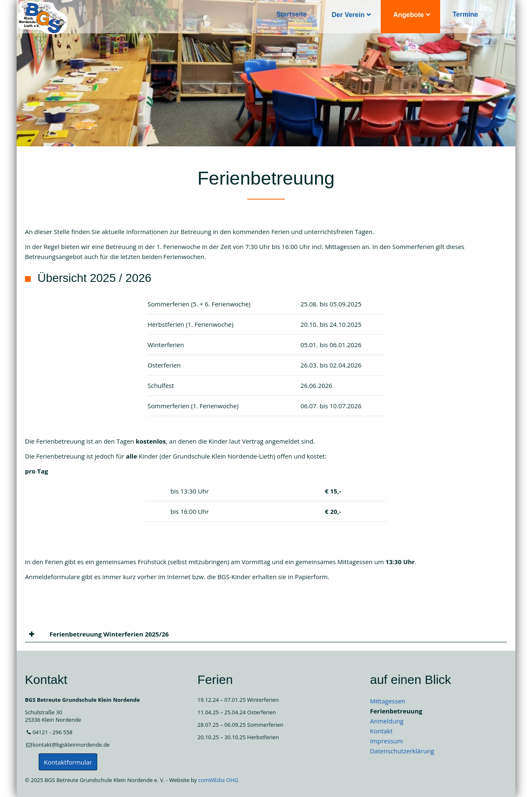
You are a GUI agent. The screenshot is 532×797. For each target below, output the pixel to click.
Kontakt (381, 731)
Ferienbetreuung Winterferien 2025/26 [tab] (108, 634)
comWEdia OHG (218, 780)
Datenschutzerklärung (402, 751)
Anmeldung (387, 721)
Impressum (386, 741)
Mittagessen (388, 701)
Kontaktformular (68, 762)
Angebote (409, 15)
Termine (465, 14)
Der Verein (348, 15)
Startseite (292, 14)
